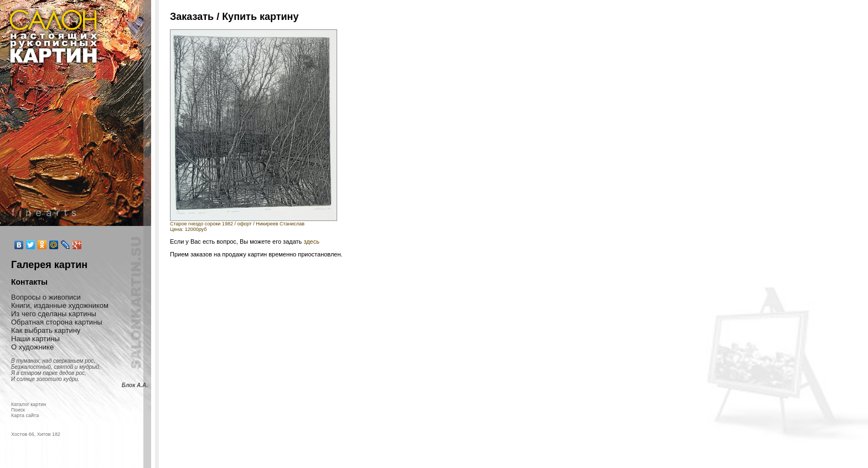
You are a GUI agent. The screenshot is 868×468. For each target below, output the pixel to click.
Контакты (29, 282)
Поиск (18, 410)
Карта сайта (25, 415)
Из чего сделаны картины (54, 314)
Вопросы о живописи (46, 297)
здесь (311, 241)
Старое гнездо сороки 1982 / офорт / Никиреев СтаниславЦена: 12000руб (254, 224)
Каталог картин (29, 404)
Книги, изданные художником (60, 305)
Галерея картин (49, 265)
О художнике (32, 347)
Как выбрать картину (46, 330)
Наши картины (35, 339)
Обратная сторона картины (57, 322)
